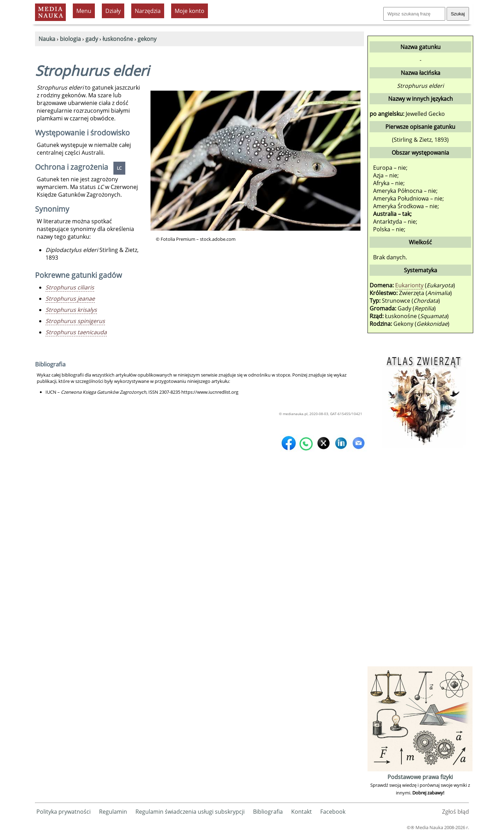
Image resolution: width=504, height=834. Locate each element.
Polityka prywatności (64, 812)
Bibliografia (268, 812)
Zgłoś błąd (456, 812)
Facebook (333, 812)
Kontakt (302, 812)
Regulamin (113, 812)
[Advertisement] (420, 560)
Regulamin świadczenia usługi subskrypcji (190, 812)
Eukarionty (409, 285)
